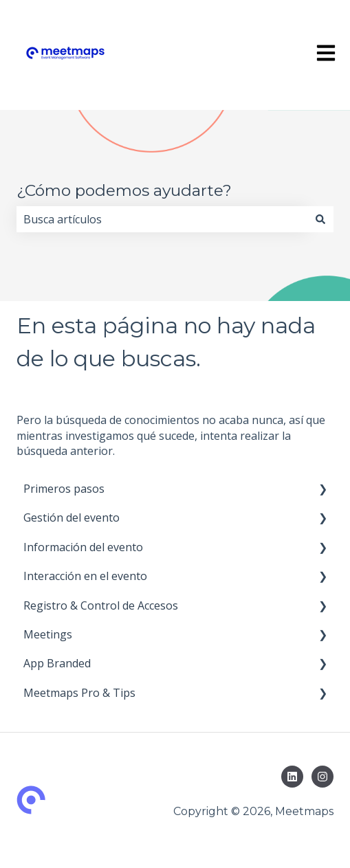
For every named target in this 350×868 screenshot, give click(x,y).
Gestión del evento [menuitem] (72, 518)
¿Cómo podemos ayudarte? (124, 190)
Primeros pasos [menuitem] (64, 489)
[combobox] (162, 219)
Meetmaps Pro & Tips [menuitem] (79, 693)
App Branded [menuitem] (57, 663)
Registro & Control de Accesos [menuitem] (101, 605)
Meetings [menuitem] (48, 634)
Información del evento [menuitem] (83, 547)
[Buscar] (320, 219)
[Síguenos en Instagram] (322, 777)
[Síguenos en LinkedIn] (292, 777)
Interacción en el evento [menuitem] (85, 576)
